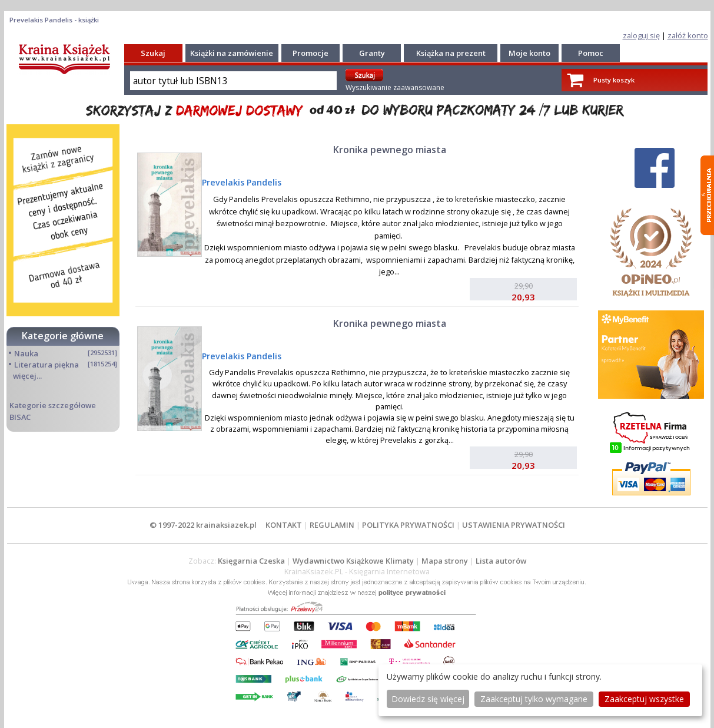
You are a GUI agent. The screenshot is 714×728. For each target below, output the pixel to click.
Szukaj (153, 53)
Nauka (26, 353)
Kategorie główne (63, 336)
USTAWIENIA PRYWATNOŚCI (514, 525)
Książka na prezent (451, 53)
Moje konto (529, 53)
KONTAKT (284, 525)
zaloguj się (641, 35)
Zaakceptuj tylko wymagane (534, 699)
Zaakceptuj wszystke (644, 699)
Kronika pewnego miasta (390, 150)
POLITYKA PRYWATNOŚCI (408, 525)
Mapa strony (445, 561)
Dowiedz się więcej (428, 699)
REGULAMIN (332, 525)
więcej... (27, 376)
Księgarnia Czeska (251, 561)
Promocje (310, 53)
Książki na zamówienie (232, 53)
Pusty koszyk (614, 80)
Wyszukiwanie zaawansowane (395, 87)
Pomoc (591, 53)
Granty (372, 53)
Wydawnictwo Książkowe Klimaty (353, 561)
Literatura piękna (47, 365)
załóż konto (688, 35)
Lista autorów (501, 561)
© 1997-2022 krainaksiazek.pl (203, 525)
